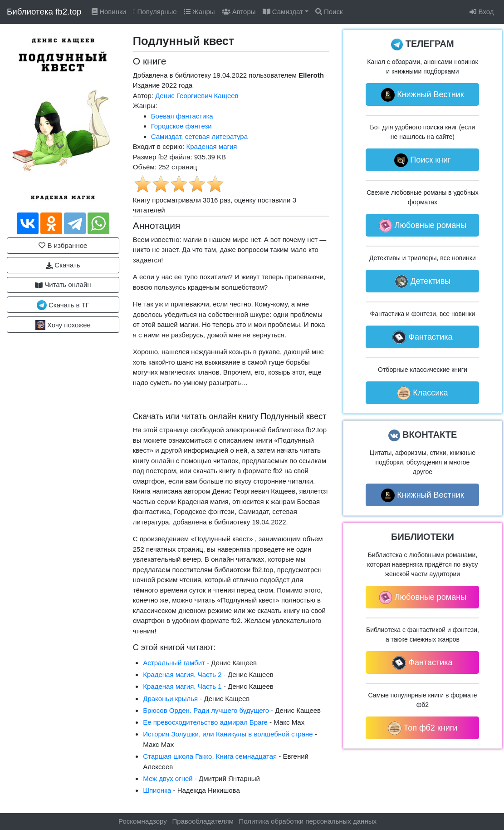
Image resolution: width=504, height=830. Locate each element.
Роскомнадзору (143, 821)
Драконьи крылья (170, 699)
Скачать (63, 265)
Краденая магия (211, 146)
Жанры (199, 12)
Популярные (155, 12)
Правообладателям (203, 821)
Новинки (109, 12)
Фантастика (422, 337)
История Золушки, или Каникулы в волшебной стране (228, 734)
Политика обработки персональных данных (308, 821)
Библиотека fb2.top (44, 12)
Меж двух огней (168, 778)
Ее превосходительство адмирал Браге (205, 722)
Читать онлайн (63, 285)
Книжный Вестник (423, 95)
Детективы (423, 282)
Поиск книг (422, 160)
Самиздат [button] (283, 12)
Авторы (239, 12)
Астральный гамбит (174, 663)
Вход (482, 12)
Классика (422, 393)
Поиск (329, 12)
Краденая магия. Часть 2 (182, 674)
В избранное (63, 245)
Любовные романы (423, 226)
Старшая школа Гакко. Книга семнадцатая (210, 756)
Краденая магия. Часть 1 (182, 686)
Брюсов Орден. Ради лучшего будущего (206, 710)
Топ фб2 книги (423, 728)
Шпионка (157, 790)
